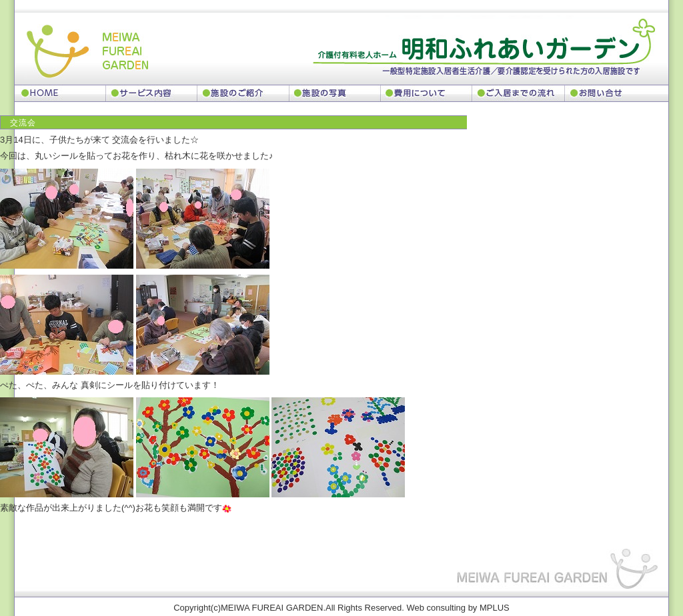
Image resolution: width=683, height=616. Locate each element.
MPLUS (495, 608)
